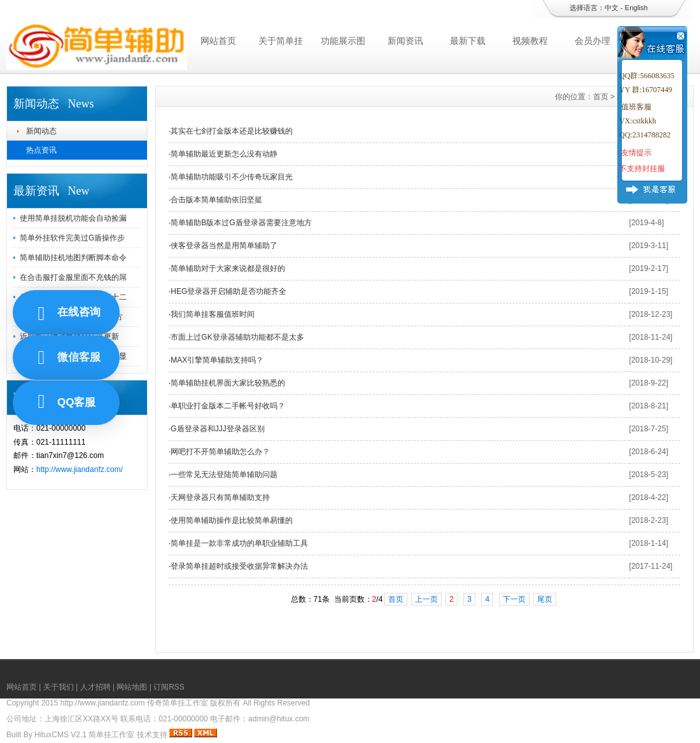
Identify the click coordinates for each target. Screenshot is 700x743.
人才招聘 (95, 687)
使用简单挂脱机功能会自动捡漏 (73, 218)
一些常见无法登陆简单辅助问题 (224, 475)
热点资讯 (41, 150)
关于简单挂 (281, 41)
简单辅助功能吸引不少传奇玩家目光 (232, 177)
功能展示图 (343, 41)
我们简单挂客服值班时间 (213, 314)
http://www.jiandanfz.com (103, 703)
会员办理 (592, 41)
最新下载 (468, 41)
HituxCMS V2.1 (60, 735)
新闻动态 (41, 131)
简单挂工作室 (111, 735)
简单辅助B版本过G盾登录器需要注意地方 (241, 223)
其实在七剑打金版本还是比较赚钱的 (232, 131)
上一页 (426, 599)
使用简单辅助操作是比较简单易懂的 (232, 520)
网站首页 (218, 41)
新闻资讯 (405, 41)
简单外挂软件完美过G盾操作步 (72, 238)
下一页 (514, 599)
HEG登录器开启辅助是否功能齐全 (228, 291)
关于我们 (59, 687)
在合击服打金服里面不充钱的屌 (73, 277)
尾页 (545, 599)
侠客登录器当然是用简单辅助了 (224, 246)
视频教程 (530, 41)
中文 (612, 8)
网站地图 (132, 687)
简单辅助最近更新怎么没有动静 (224, 154)
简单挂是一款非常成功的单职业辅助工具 (239, 543)
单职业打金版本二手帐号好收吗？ (228, 406)
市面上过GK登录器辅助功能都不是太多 (237, 337)
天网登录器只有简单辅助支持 (220, 497)
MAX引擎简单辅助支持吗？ (217, 360)
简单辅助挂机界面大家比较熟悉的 (228, 383)
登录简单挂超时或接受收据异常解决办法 (239, 566)
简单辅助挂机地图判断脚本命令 (73, 258)
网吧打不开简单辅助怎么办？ (220, 452)
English (636, 8)
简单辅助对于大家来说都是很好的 (228, 268)
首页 (601, 97)
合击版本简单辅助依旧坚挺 (216, 200)
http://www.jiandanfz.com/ (80, 469)
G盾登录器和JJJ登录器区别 (217, 429)
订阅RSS (169, 687)
